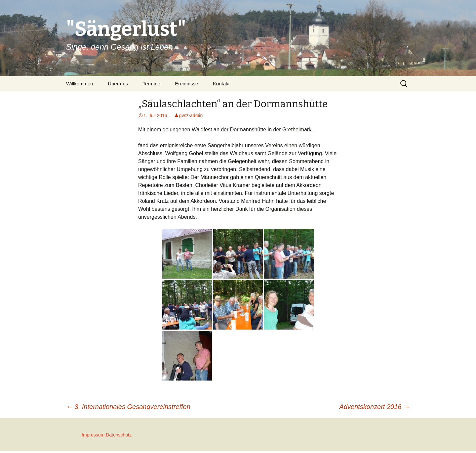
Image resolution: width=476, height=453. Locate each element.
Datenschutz (119, 435)
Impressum (93, 435)
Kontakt (221, 84)
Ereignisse (186, 84)
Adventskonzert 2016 (375, 407)
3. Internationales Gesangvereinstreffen (128, 407)
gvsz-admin (191, 115)
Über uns (118, 84)
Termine (151, 84)
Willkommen (80, 84)
